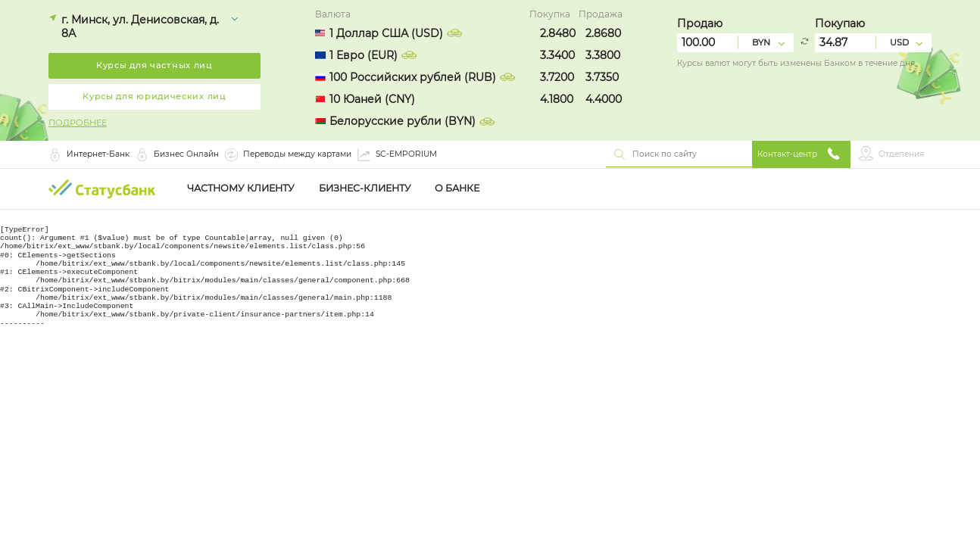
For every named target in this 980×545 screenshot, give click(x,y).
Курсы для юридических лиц (154, 96)
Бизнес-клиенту (365, 188)
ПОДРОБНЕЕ (78, 123)
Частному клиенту (241, 188)
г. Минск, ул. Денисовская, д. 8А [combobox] (140, 26)
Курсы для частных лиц (154, 65)
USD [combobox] (899, 42)
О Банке (457, 188)
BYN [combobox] (761, 42)
